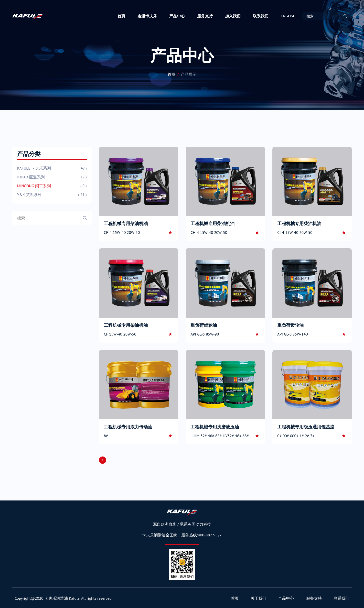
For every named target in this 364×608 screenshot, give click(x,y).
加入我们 (233, 16)
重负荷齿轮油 (204, 325)
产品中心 (177, 16)
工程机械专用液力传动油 (128, 427)
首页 (121, 16)
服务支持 (205, 16)
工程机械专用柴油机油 (126, 223)
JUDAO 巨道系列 (52, 177)
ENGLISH (288, 16)
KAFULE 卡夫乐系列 (52, 168)
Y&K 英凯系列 (52, 195)
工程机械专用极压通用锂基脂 (306, 427)
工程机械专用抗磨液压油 (215, 427)
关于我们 (258, 598)
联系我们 (261, 16)
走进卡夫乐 (147, 16)
